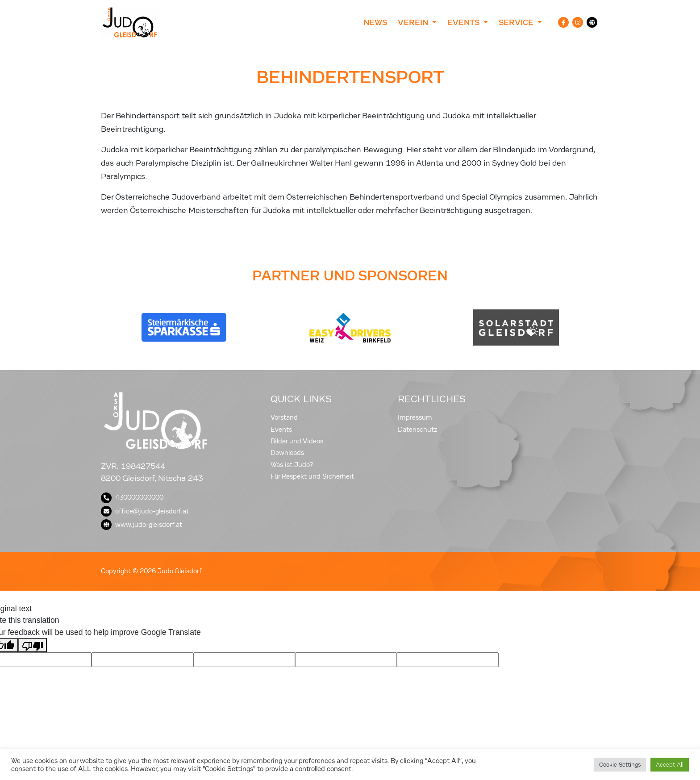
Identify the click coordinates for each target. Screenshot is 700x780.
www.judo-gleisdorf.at (142, 525)
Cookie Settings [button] (620, 765)
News (375, 22)
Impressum (415, 417)
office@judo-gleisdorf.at (145, 511)
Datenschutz (418, 430)
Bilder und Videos (297, 441)
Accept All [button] (670, 765)
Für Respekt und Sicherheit (312, 476)
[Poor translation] (33, 645)
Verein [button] (414, 22)
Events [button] (464, 22)
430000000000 (132, 497)
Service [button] (517, 22)
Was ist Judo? (292, 465)
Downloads (287, 453)
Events (281, 430)
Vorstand (284, 417)
